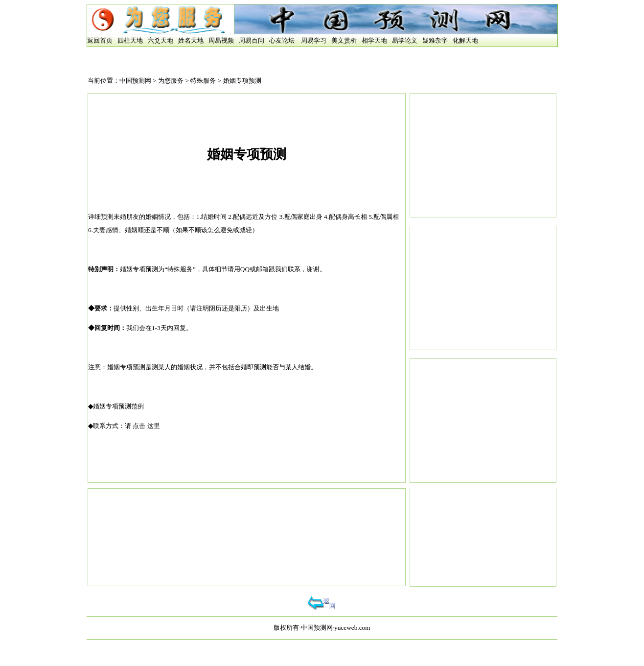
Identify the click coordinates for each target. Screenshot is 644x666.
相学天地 (374, 40)
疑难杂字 (435, 40)
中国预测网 (135, 81)
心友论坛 (282, 40)
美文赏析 (344, 40)
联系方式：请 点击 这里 (126, 426)
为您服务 (171, 81)
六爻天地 (161, 40)
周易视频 (221, 40)
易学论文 (405, 40)
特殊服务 (203, 81)
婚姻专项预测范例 (118, 406)
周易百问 (252, 40)
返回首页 (100, 40)
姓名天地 (191, 40)
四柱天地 (130, 40)
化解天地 (465, 40)
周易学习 (314, 40)
